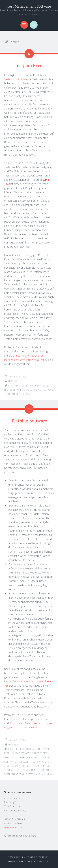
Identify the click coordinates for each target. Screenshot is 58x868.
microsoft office (22, 753)
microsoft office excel (18, 390)
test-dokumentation (16, 766)
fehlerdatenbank (27, 749)
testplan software (16, 774)
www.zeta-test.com (13, 827)
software (10, 762)
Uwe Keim (14, 381)
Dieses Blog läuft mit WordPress (27, 857)
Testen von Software (16, 79)
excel (12, 386)
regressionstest (39, 758)
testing (45, 766)
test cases (24, 762)
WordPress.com (40, 862)
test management (41, 762)
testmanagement (27, 770)
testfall (34, 766)
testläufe (10, 770)
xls (23, 394)
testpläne (34, 774)
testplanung (12, 394)
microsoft (22, 386)
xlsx (29, 394)
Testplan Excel (29, 65)
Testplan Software (29, 421)
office (37, 390)
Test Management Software (29, 6)
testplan (48, 390)
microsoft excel (40, 386)
